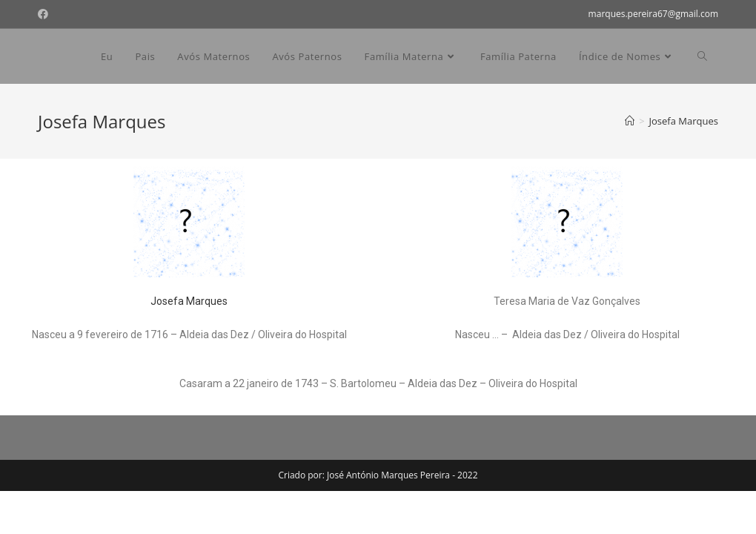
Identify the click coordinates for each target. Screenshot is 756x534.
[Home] (630, 121)
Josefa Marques (189, 301)
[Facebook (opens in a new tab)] (45, 14)
